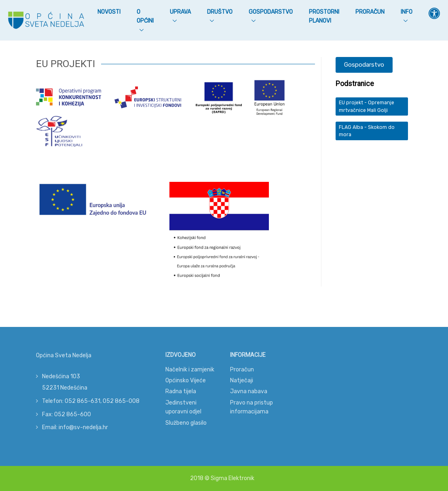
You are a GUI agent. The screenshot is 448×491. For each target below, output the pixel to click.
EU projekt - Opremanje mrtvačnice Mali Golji (367, 106)
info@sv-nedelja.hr (83, 427)
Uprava (180, 12)
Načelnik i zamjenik (190, 370)
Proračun (370, 12)
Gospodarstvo (271, 12)
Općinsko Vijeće (186, 380)
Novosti (109, 11)
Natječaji (242, 380)
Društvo (220, 12)
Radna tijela (181, 391)
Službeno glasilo (186, 423)
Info (407, 12)
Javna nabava (249, 391)
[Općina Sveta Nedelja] (46, 20)
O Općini (145, 16)
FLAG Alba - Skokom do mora (367, 131)
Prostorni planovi (324, 16)
